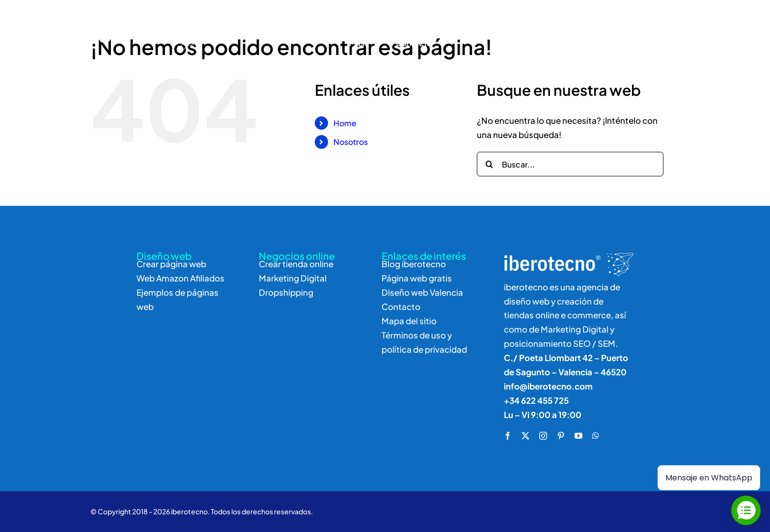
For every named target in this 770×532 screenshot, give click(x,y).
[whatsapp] (596, 436)
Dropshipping (286, 292)
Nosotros (351, 142)
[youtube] (578, 436)
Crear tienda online (296, 264)
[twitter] (525, 436)
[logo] (117, 16)
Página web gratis (417, 278)
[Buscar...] (570, 164)
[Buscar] (619, 31)
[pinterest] (561, 436)
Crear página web (171, 264)
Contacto (401, 307)
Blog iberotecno (414, 264)
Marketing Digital (293, 278)
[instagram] (543, 436)
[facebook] (508, 436)
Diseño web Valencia (422, 292)
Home (345, 123)
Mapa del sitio (409, 321)
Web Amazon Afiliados (180, 278)
